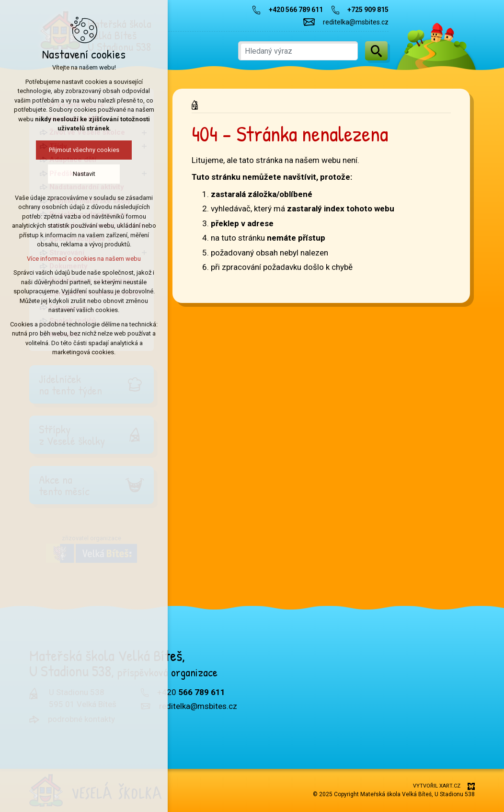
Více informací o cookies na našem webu (63, 259)
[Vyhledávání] (376, 51)
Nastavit (63, 174)
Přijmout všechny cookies (63, 150)
